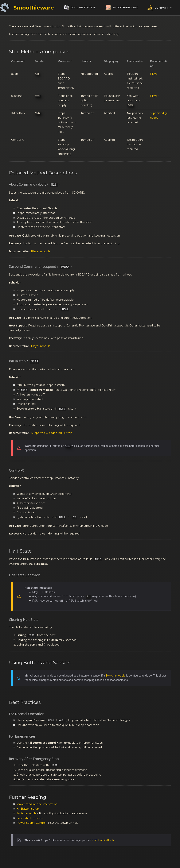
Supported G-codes (44, 433)
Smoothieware (34, 8)
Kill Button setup (28, 809)
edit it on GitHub (103, 840)
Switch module (116, 676)
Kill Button (65, 433)
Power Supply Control (31, 823)
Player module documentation (37, 804)
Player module (41, 251)
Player (154, 74)
